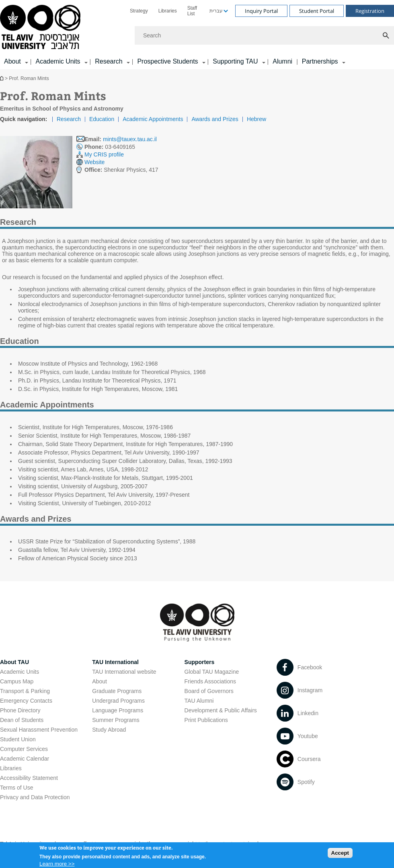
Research (69, 119)
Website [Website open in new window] (94, 162)
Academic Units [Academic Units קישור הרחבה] (58, 61)
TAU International (115, 662)
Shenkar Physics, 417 (121, 170)
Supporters (200, 662)
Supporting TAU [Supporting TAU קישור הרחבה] (235, 61)
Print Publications (206, 720)
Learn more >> (57, 864)
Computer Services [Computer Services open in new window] (24, 749)
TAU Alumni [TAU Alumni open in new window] (199, 701)
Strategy (139, 11)
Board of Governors (209, 691)
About (100, 681)
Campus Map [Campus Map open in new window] (17, 681)
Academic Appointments (153, 119)
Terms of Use (16, 788)
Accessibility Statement (29, 778)
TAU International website (124, 672)
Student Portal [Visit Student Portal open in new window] (317, 11)
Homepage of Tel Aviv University (2, 78)
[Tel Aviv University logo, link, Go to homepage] (42, 28)
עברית (216, 11)
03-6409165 (110, 147)
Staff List (192, 11)
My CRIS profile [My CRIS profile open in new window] (104, 154)
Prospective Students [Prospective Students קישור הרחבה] (167, 61)
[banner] (197, 35)
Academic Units (19, 672)
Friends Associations (210, 681)
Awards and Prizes (215, 119)
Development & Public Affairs (221, 710)
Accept (340, 853)
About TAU (14, 662)
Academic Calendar (25, 759)
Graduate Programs (117, 691)
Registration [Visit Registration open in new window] (370, 11)
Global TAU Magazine (212, 672)
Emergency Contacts (26, 701)
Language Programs (118, 710)
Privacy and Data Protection (35, 797)
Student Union (18, 739)
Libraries (168, 11)
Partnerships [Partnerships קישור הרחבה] (320, 61)
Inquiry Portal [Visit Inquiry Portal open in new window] (261, 11)
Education (102, 119)
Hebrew (257, 119)
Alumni (282, 61)
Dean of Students (22, 720)
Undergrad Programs (118, 701)
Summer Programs (116, 720)
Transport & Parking (25, 691)
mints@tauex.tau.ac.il (130, 139)
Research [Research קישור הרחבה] (109, 61)
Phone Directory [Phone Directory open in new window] (20, 710)
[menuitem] (139, 11)
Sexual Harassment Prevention (39, 730)
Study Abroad (109, 730)
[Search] (264, 35)
